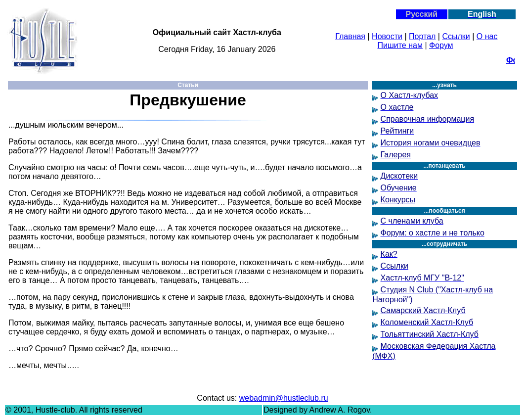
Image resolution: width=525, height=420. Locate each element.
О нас (487, 36)
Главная (350, 36)
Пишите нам (400, 45)
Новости (387, 36)
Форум (441, 45)
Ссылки (456, 36)
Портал (422, 36)
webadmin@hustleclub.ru (284, 398)
